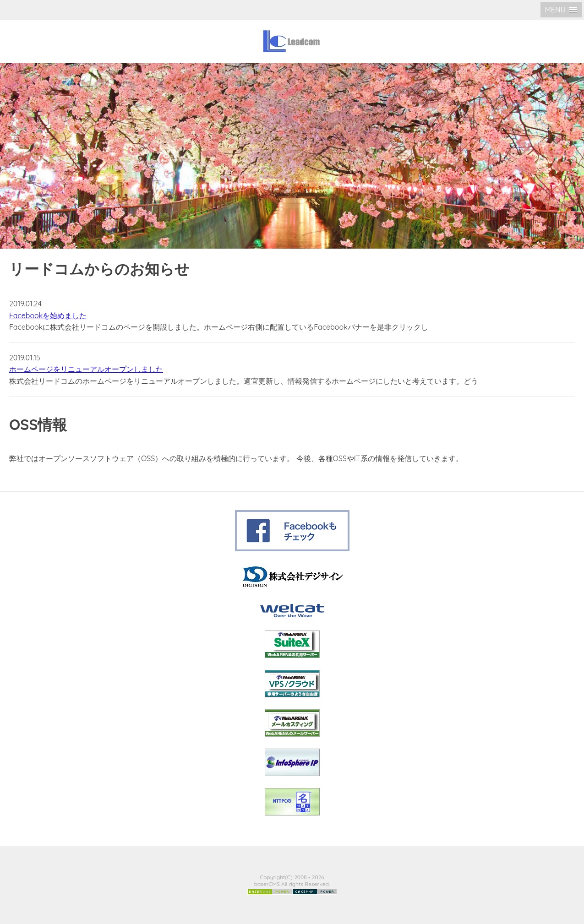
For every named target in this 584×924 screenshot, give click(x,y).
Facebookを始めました (48, 315)
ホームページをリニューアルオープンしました (86, 369)
